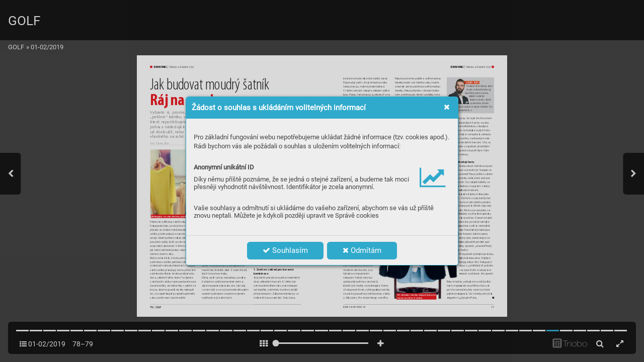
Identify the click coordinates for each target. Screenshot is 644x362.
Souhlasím (285, 250)
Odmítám (362, 250)
